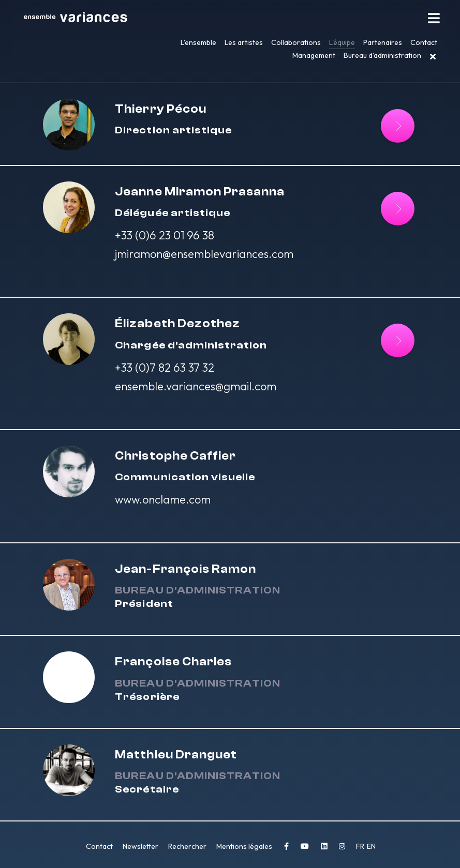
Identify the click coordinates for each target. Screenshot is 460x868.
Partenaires (383, 42)
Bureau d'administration (382, 55)
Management (314, 55)
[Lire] (398, 126)
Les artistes (244, 42)
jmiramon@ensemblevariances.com (204, 254)
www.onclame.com (163, 499)
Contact (424, 42)
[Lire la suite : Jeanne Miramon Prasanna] (398, 209)
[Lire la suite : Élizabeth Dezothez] (398, 340)
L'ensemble (198, 42)
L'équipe (342, 42)
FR (361, 846)
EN (371, 846)
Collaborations (296, 42)
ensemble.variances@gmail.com (196, 386)
